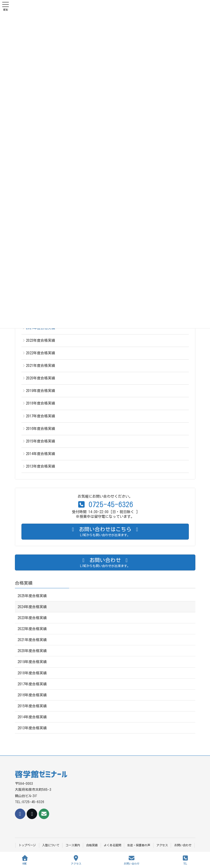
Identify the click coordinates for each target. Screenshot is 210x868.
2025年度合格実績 (32, 596)
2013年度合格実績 (41, 466)
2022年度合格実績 (41, 353)
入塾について (51, 845)
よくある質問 (112, 845)
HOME (25, 860)
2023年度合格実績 (41, 340)
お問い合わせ (183, 845)
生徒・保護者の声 (139, 845)
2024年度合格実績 (32, 607)
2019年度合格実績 (41, 391)
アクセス (162, 845)
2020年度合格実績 (41, 378)
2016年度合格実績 (41, 429)
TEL (185, 860)
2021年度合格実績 (41, 366)
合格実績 (24, 583)
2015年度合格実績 (41, 441)
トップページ (27, 845)
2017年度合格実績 (41, 416)
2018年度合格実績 (41, 403)
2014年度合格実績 (41, 454)
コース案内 (73, 845)
